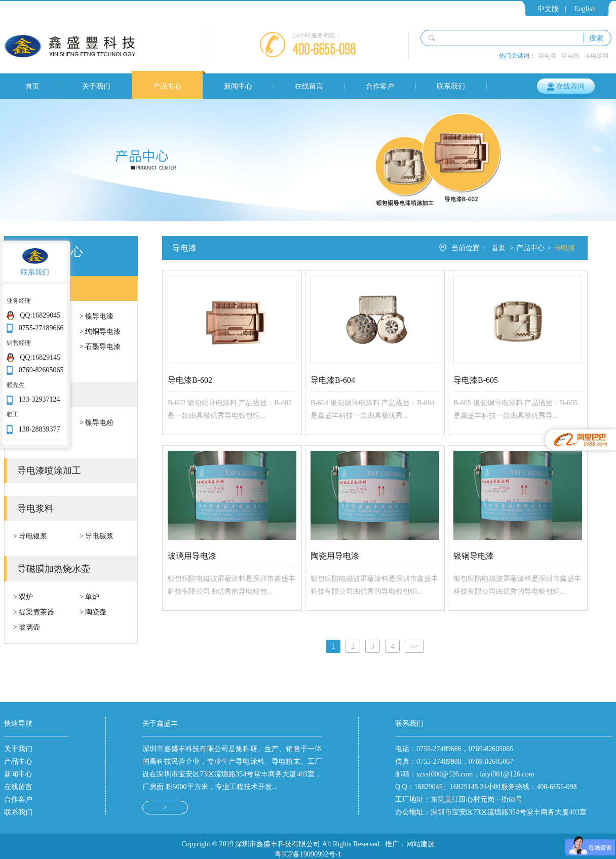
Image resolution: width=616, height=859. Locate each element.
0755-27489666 (41, 328)
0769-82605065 (41, 370)
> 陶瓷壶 (93, 612)
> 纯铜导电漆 (100, 331)
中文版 (548, 9)
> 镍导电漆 (97, 316)
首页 (32, 86)
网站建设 (420, 839)
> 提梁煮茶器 (34, 612)
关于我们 (96, 86)
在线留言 (309, 86)
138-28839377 (40, 429)
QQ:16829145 (40, 357)
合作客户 (380, 86)
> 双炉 (23, 597)
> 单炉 (89, 597)
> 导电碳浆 (97, 536)
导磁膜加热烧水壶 (54, 568)
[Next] (414, 641)
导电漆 (547, 55)
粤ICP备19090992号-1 (308, 849)
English (585, 9)
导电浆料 (597, 55)
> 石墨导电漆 (100, 346)
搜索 (596, 38)
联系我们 (451, 86)
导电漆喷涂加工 (49, 470)
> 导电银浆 (30, 536)
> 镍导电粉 (97, 422)
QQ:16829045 (40, 315)
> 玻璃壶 (27, 627)
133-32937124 (40, 399)
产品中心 (167, 86)
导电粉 (570, 55)
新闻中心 (238, 86)
